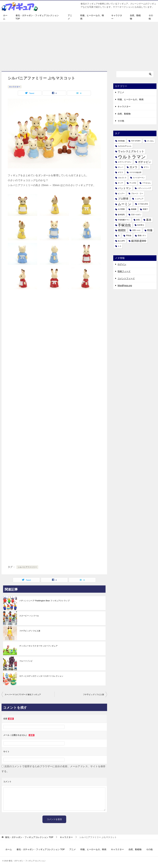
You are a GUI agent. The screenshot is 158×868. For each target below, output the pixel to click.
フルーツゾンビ (26, 661)
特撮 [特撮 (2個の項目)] (150, 230)
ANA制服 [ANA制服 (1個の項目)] (121, 141)
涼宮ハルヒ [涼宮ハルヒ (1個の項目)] (136, 230)
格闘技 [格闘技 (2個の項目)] (122, 230)
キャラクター (117, 17)
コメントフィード (126, 278)
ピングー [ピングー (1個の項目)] (121, 193)
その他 (151, 17)
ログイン (122, 264)
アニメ (70, 17)
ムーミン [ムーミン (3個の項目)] (125, 204)
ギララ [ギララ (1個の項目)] (120, 172)
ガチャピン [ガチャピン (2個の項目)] (144, 162)
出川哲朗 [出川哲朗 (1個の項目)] (121, 209)
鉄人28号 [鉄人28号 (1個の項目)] (121, 241)
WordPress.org (125, 285)
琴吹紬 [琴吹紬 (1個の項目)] (129, 235)
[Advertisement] (79, 45)
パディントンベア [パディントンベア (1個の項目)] (144, 188)
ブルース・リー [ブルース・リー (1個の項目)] (137, 193)
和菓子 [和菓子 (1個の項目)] (145, 209)
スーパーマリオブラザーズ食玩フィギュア (23, 695)
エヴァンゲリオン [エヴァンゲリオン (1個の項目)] (125, 162)
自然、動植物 (135, 17)
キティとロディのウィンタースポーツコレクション (41, 676)
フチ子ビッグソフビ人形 (30, 631)
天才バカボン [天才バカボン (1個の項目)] (136, 215)
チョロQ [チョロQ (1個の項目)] (133, 183)
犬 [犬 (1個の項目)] (119, 235)
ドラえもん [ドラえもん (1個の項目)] (147, 183)
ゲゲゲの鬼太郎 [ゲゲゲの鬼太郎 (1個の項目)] (135, 172)
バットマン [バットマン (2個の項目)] (124, 188)
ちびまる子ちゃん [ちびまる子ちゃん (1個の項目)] (125, 146)
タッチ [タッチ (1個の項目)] (120, 183)
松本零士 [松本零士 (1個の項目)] (141, 225)
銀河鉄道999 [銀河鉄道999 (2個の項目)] (139, 241)
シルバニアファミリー (27, 567)
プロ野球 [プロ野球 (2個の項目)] (123, 199)
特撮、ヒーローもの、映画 (92, 17)
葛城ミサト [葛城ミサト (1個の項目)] (142, 235)
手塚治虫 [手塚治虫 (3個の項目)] (124, 225)
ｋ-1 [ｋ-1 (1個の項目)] (119, 246)
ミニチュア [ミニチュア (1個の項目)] (139, 199)
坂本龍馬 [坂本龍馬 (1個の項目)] (121, 215)
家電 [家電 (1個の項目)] (138, 220)
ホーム (5, 17)
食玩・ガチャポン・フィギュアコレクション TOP (37, 17)
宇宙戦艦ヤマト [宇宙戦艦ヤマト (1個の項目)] (124, 220)
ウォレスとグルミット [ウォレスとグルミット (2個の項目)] (131, 151)
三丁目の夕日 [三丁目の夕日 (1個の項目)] (143, 204)
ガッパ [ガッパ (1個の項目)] (120, 167)
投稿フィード (124, 271)
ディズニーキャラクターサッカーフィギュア (38, 646)
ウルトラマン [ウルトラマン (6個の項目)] (132, 157)
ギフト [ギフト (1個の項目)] (146, 167)
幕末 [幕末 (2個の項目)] (149, 220)
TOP (29, 837)
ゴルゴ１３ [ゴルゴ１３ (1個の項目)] (122, 178)
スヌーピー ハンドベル (29, 616)
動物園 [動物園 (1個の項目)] (134, 209)
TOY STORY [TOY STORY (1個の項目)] (136, 141)
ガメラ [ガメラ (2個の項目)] (133, 167)
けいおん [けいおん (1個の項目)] (150, 141)
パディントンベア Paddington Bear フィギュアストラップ (44, 601)
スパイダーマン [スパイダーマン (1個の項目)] (139, 178)
